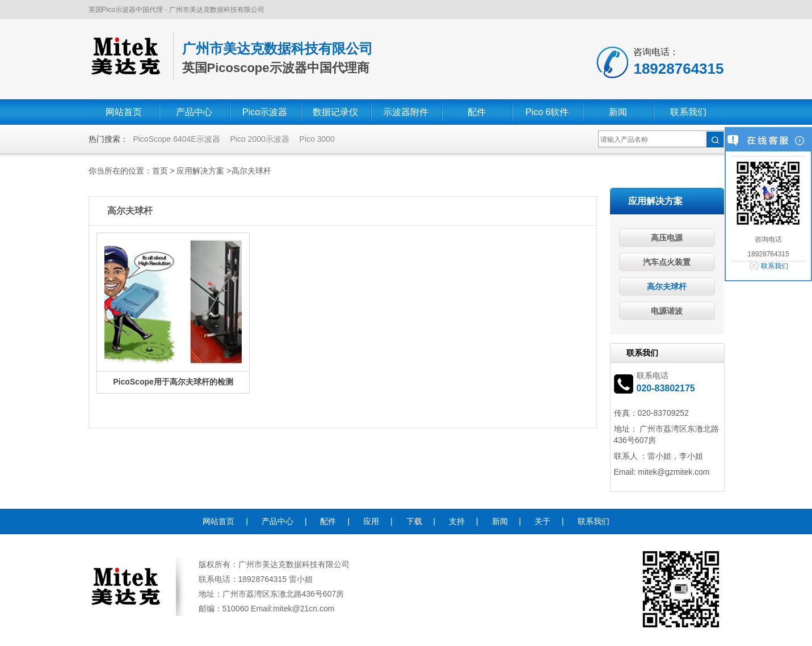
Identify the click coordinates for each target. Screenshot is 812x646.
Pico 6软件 (547, 112)
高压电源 (667, 238)
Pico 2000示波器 (259, 139)
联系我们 (688, 112)
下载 (414, 521)
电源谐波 (667, 311)
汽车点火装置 (667, 262)
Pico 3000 (317, 139)
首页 (160, 171)
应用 (371, 521)
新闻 (618, 112)
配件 (477, 112)
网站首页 (124, 112)
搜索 (715, 140)
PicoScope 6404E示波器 (176, 139)
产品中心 (194, 112)
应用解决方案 (200, 171)
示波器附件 (406, 112)
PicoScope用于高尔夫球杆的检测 (173, 382)
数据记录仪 (335, 112)
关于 (542, 521)
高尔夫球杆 (251, 171)
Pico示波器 (265, 112)
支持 (457, 521)
